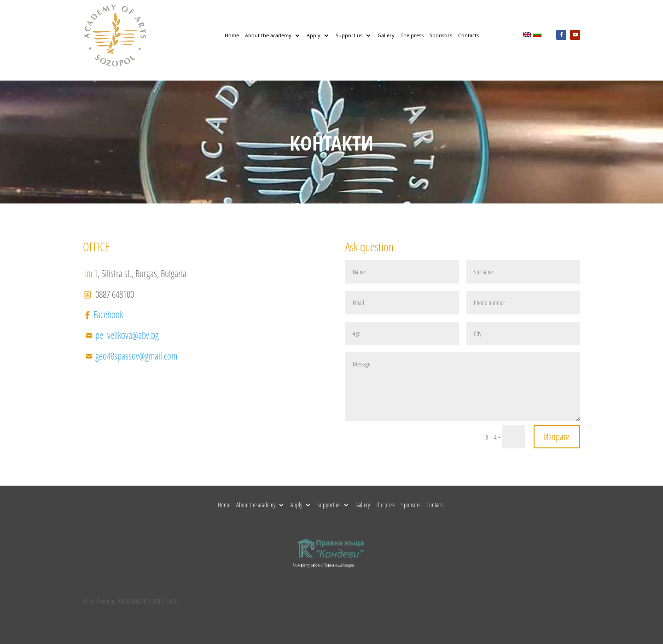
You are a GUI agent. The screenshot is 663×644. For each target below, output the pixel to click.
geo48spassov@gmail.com (136, 356)
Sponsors (441, 35)
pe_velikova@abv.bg (127, 335)
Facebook (108, 314)
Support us (349, 35)
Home (232, 35)
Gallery (386, 35)
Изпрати (557, 437)
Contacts (468, 35)
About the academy (268, 35)
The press (412, 35)
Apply (314, 35)
